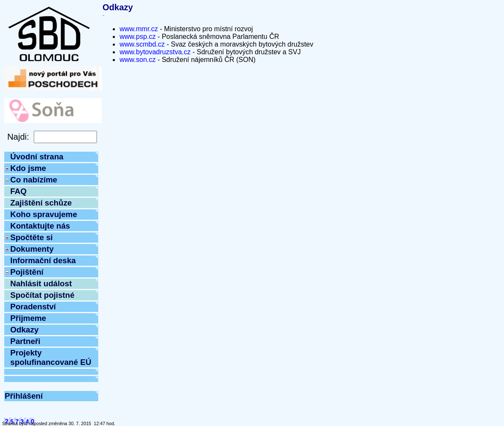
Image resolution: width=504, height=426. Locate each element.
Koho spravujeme (44, 214)
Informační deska (43, 260)
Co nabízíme (34, 180)
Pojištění (27, 272)
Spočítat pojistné (42, 295)
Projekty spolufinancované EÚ (51, 357)
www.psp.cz (138, 37)
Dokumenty (32, 249)
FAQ (18, 191)
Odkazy (24, 330)
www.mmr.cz (139, 29)
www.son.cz (138, 60)
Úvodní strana (37, 157)
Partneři (25, 341)
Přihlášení (24, 396)
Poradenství (33, 307)
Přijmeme (28, 318)
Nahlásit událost (41, 284)
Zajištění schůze (41, 203)
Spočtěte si (32, 237)
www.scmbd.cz (142, 44)
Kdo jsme (28, 168)
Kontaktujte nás (40, 226)
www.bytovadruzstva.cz (155, 52)
